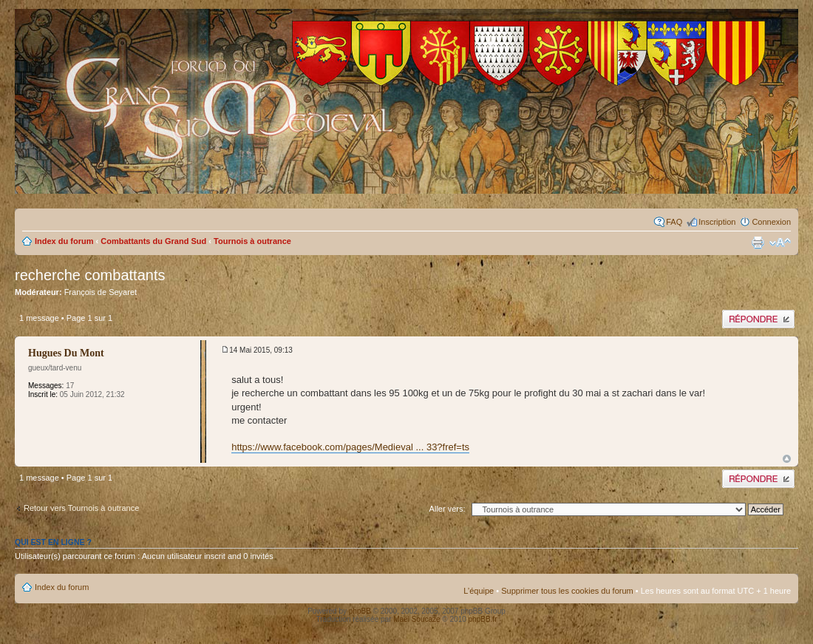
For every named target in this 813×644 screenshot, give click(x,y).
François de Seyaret (101, 292)
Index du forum (64, 241)
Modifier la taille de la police (780, 243)
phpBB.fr (483, 619)
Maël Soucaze (416, 619)
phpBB (360, 611)
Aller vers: (448, 509)
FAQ (674, 222)
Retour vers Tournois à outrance (81, 508)
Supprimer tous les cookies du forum (567, 591)
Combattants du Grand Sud (153, 241)
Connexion (771, 222)
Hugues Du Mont (66, 353)
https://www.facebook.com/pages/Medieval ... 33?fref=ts (350, 447)
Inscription (717, 222)
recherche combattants (90, 275)
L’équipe (479, 591)
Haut (787, 459)
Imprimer (758, 243)
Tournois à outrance (252, 241)
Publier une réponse (758, 319)
